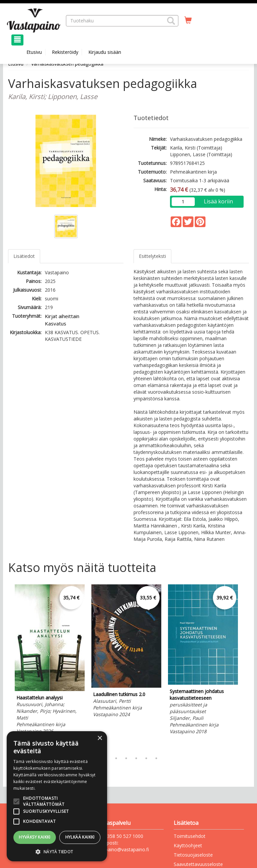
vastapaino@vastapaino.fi (121, 849)
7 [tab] (156, 758)
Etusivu (34, 52)
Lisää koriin (218, 201)
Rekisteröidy (65, 52)
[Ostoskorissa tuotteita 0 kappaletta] (188, 20)
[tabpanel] (50, 660)
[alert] (57, 796)
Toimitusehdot (190, 836)
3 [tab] (116, 758)
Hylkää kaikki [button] (80, 837)
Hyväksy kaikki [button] (35, 837)
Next (246, 667)
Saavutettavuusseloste (198, 864)
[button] (171, 21)
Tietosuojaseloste (193, 855)
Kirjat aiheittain (62, 316)
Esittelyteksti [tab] (152, 256)
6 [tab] (146, 758)
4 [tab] (126, 758)
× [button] (100, 738)
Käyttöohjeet (188, 845)
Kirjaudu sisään (105, 52)
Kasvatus (56, 323)
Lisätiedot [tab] (24, 256)
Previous (6, 667)
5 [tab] (136, 758)
